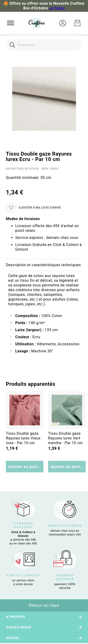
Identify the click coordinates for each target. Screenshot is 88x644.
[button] (63, 23)
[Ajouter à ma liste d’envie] (33, 208)
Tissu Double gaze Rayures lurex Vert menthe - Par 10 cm (65, 438)
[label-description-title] (44, 265)
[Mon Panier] (77, 23)
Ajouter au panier (25, 467)
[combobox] (44, 45)
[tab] (44, 265)
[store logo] (37, 23)
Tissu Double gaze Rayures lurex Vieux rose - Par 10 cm (23, 438)
